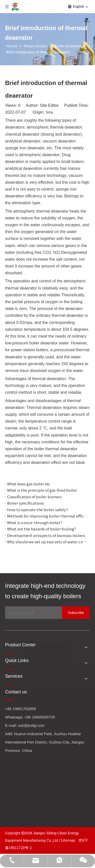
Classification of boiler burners (34, 497)
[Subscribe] (76, 613)
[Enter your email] (32, 613)
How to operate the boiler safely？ (38, 510)
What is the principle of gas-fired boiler (42, 490)
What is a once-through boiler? (35, 522)
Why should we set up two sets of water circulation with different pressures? (48, 542)
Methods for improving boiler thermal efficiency (48, 516)
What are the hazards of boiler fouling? (42, 529)
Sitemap (68, 840)
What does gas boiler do (28, 484)
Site (49, 112)
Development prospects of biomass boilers (46, 535)
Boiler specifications (25, 503)
